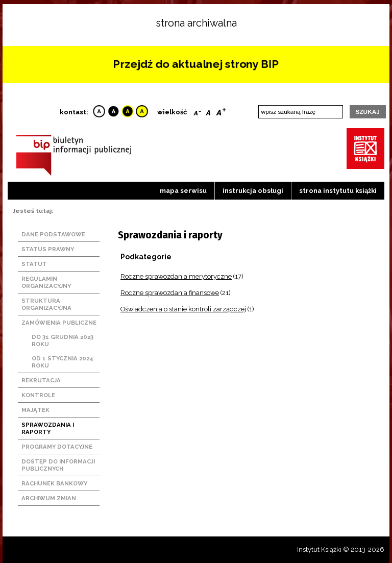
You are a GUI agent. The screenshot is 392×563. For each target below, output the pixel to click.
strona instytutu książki (338, 191)
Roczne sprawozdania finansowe (170, 293)
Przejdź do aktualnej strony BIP (196, 64)
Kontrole (38, 395)
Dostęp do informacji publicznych (58, 465)
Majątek (35, 410)
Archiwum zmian (49, 498)
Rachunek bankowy (54, 483)
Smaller (197, 111)
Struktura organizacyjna (46, 304)
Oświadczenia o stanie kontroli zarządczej (183, 309)
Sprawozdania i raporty (48, 428)
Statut (34, 264)
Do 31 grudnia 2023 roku (63, 340)
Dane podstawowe (53, 234)
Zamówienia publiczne (59, 323)
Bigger (221, 111)
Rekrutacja (41, 380)
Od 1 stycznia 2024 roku (63, 362)
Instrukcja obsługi (253, 191)
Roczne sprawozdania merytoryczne (176, 276)
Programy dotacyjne (57, 447)
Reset (208, 111)
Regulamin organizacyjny (46, 282)
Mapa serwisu (183, 191)
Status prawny (48, 249)
